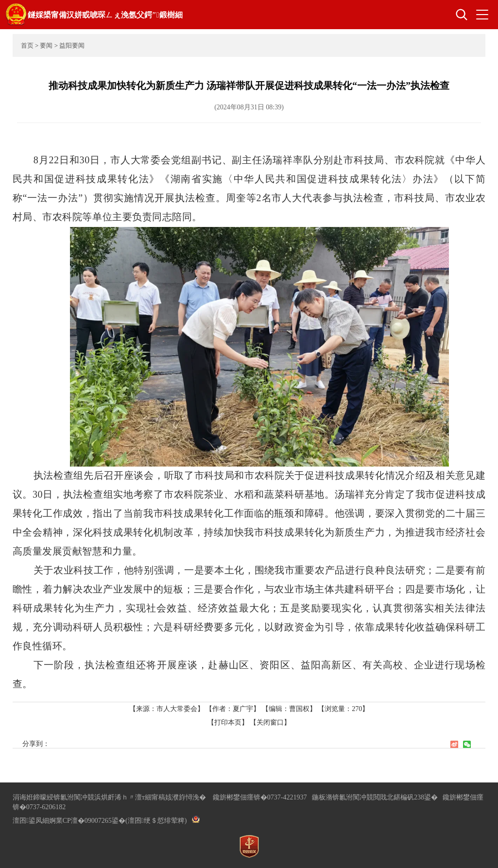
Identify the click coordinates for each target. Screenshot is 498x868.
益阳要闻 (72, 45)
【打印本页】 (228, 722)
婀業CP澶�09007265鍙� (87, 821)
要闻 (46, 45)
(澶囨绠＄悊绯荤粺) (156, 821)
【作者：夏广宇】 (233, 709)
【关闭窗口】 (270, 722)
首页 (27, 45)
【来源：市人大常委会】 (168, 709)
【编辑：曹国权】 (289, 709)
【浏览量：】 (343, 709)
